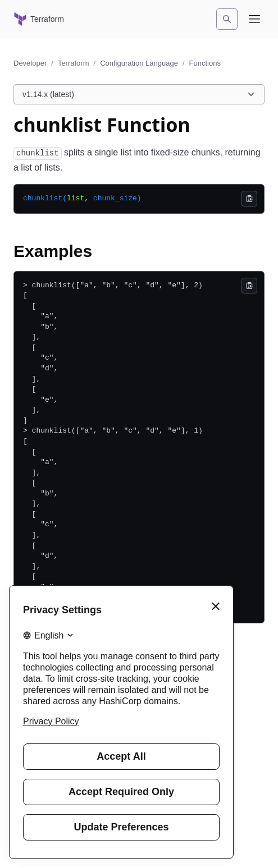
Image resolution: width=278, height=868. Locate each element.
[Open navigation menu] (254, 19)
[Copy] (249, 199)
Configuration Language (139, 63)
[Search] (227, 19)
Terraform (74, 63)
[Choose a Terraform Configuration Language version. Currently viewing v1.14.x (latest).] (139, 94)
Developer (30, 63)
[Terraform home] (39, 19)
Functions (205, 63)
